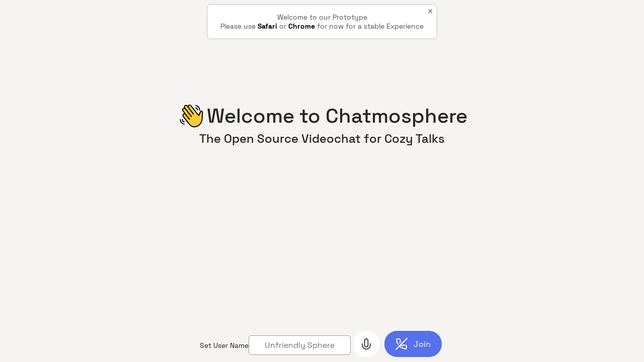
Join (422, 344)
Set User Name (224, 345)
